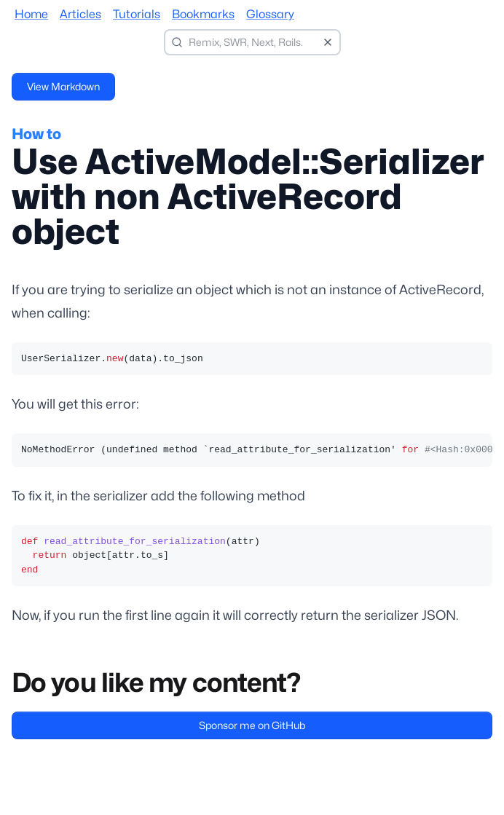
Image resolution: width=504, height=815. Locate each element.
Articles (80, 14)
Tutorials (137, 14)
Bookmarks (203, 14)
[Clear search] (328, 42)
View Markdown (63, 86)
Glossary (270, 14)
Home (31, 14)
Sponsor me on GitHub (252, 725)
